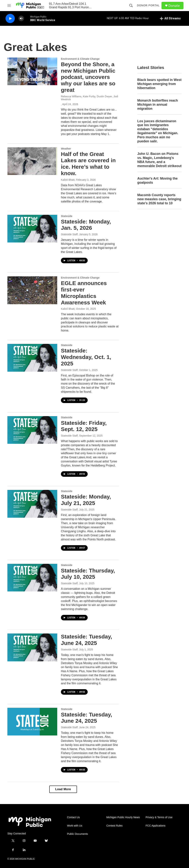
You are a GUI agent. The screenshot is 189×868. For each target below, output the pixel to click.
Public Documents (77, 834)
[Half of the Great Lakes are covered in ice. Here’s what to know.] (32, 161)
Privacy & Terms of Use (159, 817)
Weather (66, 149)
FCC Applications (156, 826)
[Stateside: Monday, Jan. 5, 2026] (32, 229)
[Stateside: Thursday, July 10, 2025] (32, 578)
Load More (63, 789)
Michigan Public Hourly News (123, 817)
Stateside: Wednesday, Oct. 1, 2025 (86, 357)
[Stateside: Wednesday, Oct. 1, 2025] (32, 358)
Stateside (67, 216)
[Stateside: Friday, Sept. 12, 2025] (32, 430)
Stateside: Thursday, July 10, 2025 (88, 574)
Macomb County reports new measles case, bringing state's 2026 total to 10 (159, 199)
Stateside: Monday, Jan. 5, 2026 (86, 225)
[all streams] (170, 18)
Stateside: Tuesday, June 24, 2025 (86, 640)
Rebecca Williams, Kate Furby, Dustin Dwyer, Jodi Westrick (90, 98)
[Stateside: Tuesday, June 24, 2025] (32, 647)
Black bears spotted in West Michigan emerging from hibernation (159, 84)
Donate (174, 6)
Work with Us (75, 826)
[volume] (21, 19)
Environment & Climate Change (80, 59)
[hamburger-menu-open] (9, 6)
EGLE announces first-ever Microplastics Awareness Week (84, 293)
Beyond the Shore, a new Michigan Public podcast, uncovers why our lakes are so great (88, 77)
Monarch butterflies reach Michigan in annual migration (158, 105)
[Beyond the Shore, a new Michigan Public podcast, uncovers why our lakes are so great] (32, 71)
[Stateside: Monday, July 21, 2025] (32, 504)
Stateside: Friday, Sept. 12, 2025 (84, 426)
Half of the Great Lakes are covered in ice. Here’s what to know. (88, 164)
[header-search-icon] (131, 6)
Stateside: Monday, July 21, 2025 (86, 500)
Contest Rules (114, 826)
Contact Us (73, 817)
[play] (10, 19)
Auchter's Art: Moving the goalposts (158, 180)
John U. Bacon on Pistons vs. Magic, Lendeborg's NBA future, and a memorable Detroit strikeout (159, 160)
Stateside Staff (69, 234)
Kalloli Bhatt (68, 180)
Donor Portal (148, 5)
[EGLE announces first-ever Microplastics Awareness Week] (32, 290)
